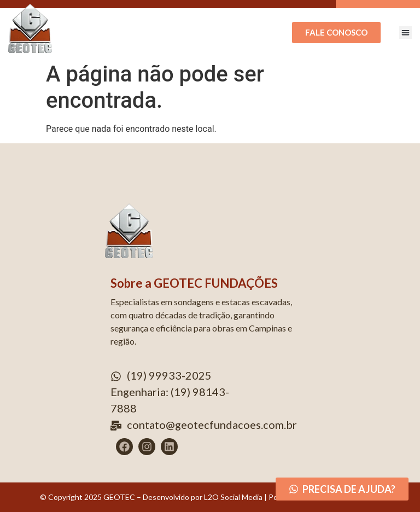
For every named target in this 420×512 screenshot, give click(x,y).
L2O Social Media (232, 497)
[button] (406, 33)
